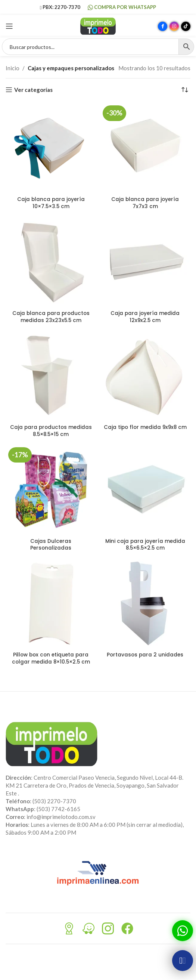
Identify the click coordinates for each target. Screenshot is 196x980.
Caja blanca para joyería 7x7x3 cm (145, 203)
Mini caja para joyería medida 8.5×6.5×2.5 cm (145, 545)
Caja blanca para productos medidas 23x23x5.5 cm (51, 317)
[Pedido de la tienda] (185, 90)
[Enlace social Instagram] (174, 26)
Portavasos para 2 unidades (145, 655)
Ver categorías (33, 90)
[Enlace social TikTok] (186, 26)
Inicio (13, 68)
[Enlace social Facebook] (163, 26)
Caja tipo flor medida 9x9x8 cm (145, 427)
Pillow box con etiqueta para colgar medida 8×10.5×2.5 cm (51, 658)
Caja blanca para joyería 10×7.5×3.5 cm (51, 203)
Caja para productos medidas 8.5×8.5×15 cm (51, 431)
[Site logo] (98, 25)
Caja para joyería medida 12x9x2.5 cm (145, 317)
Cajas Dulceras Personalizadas (51, 545)
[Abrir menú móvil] (9, 26)
